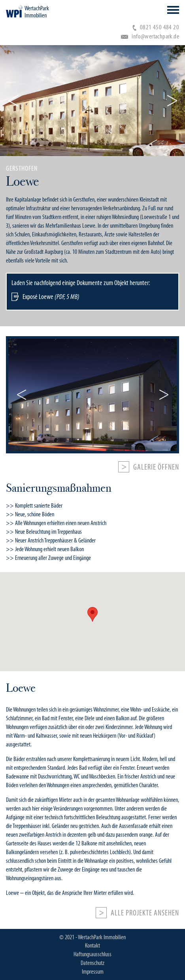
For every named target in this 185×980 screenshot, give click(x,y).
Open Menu (173, 10)
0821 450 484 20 (156, 27)
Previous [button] (13, 101)
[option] (92, 241)
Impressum (93, 972)
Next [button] (172, 101)
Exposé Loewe (51, 297)
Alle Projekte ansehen (145, 913)
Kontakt (92, 946)
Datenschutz (92, 963)
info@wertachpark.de (150, 36)
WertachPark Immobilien (37, 12)
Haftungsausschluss (92, 954)
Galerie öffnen (156, 467)
